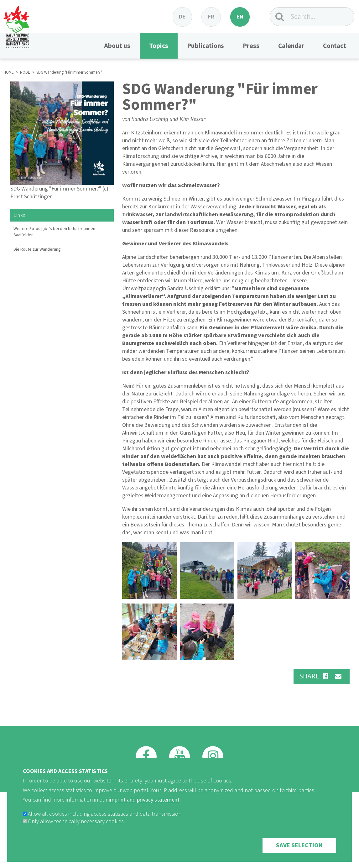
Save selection (299, 856)
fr (211, 17)
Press (251, 46)
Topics (159, 46)
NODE (25, 72)
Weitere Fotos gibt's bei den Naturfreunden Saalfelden (54, 232)
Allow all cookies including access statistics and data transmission (105, 825)
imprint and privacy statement (144, 810)
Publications (206, 46)
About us (117, 46)
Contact (335, 46)
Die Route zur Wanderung (37, 249)
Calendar (291, 46)
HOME (9, 72)
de (182, 17)
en (240, 17)
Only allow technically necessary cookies (76, 832)
